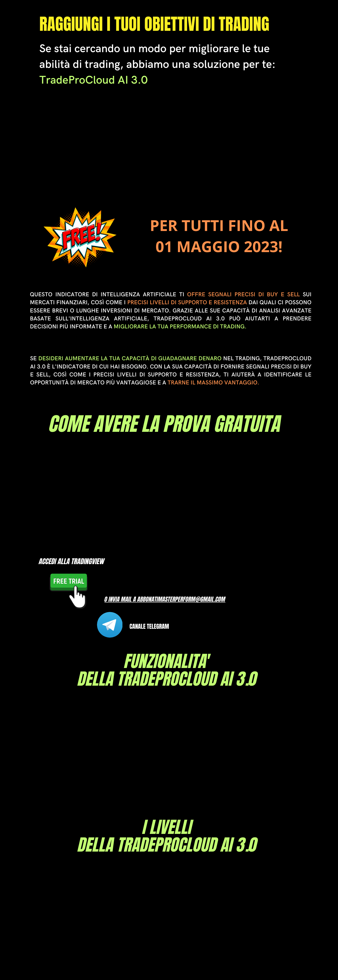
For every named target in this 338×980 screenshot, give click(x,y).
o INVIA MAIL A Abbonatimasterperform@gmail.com (165, 599)
